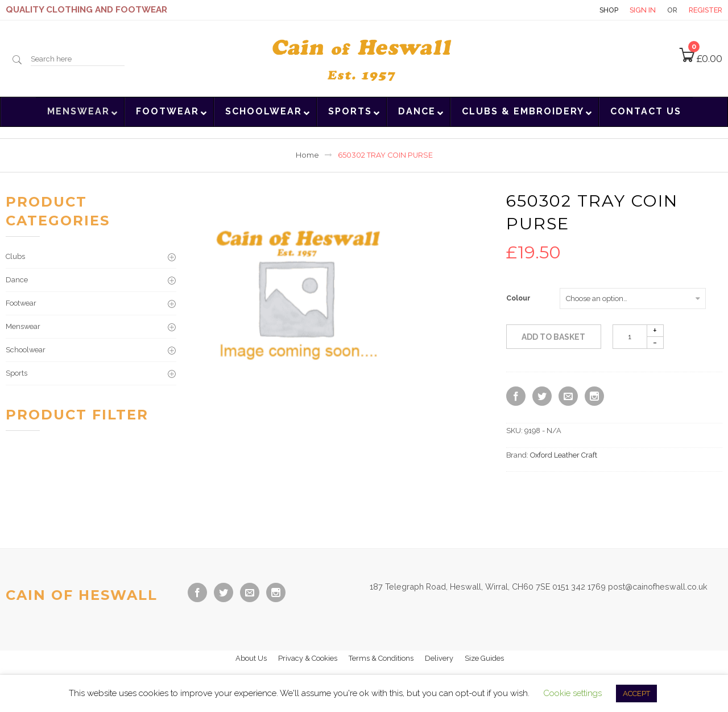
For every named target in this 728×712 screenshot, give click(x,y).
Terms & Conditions (381, 658)
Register (706, 10)
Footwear (21, 303)
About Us (251, 658)
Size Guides (484, 658)
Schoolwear (26, 350)
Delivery (439, 658)
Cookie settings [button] (572, 693)
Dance (17, 280)
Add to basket (553, 337)
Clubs (15, 256)
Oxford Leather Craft (564, 455)
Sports (16, 373)
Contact (568, 10)
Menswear (23, 326)
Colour (518, 298)
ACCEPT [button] (636, 694)
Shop (609, 10)
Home (307, 155)
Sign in (643, 10)
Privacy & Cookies (308, 658)
